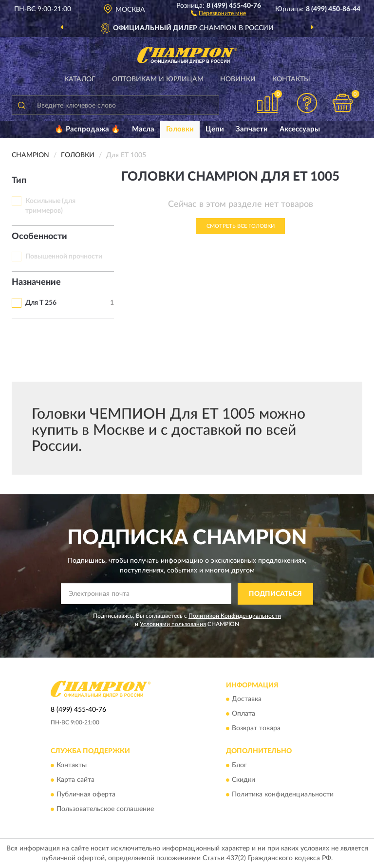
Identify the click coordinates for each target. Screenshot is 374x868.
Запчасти (252, 129)
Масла (143, 129)
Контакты (291, 79)
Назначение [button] (36, 282)
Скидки (243, 780)
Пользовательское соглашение (105, 809)
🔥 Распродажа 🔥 (87, 129)
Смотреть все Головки (241, 226)
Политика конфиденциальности (283, 794)
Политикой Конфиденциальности (235, 616)
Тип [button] (19, 181)
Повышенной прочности (64, 257)
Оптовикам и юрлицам (158, 79)
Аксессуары (300, 129)
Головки (180, 129)
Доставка (247, 700)
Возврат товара (256, 729)
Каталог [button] (80, 79)
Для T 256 (41, 303)
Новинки (238, 79)
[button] (218, 13)
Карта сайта (75, 780)
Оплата (243, 714)
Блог (239, 765)
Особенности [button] (39, 237)
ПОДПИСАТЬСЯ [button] (275, 594)
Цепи (215, 129)
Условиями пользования (173, 624)
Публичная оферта (86, 794)
